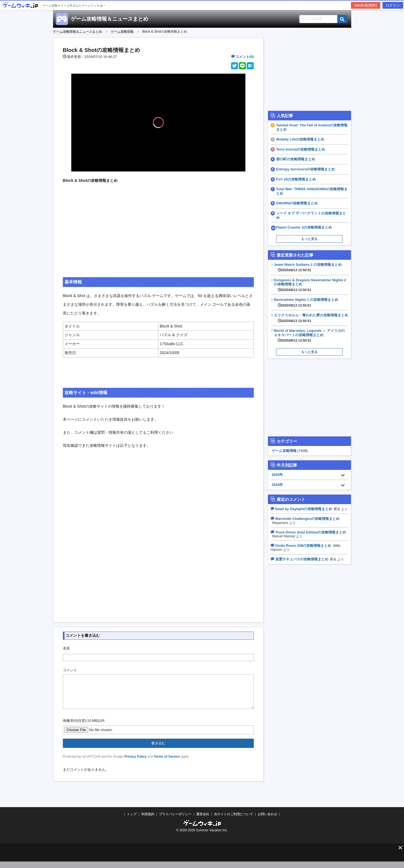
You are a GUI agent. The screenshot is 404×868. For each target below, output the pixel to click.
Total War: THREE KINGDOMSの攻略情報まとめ (312, 191)
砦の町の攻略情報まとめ (296, 159)
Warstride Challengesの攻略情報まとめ (307, 519)
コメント (70, 670)
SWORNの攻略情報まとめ (297, 203)
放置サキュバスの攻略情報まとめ (302, 559)
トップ (132, 821)
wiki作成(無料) (366, 5)
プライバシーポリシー (175, 821)
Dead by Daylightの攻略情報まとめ (304, 509)
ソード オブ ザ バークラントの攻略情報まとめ (311, 215)
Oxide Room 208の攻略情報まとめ (303, 546)
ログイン (393, 5)
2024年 (277, 485)
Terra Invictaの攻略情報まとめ (301, 149)
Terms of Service (167, 763)
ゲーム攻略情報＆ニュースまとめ (110, 19)
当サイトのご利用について (233, 821)
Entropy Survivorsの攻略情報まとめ (306, 169)
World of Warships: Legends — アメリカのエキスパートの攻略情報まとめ (311, 336)
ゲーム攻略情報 (284, 451)
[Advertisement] (158, 235)
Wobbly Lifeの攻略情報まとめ (300, 139)
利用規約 (148, 821)
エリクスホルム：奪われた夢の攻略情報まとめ (311, 318)
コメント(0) (245, 57)
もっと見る (309, 239)
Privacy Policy (135, 763)
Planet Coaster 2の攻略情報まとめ (304, 227)
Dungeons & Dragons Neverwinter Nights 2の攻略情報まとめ (311, 285)
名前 (66, 648)
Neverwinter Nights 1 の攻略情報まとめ (306, 302)
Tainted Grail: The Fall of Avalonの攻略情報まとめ (312, 127)
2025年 (277, 475)
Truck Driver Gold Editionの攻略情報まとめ (311, 532)
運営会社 (203, 821)
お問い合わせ (267, 821)
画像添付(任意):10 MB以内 (84, 727)
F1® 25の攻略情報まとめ (296, 179)
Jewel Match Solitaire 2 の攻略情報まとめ (308, 267)
